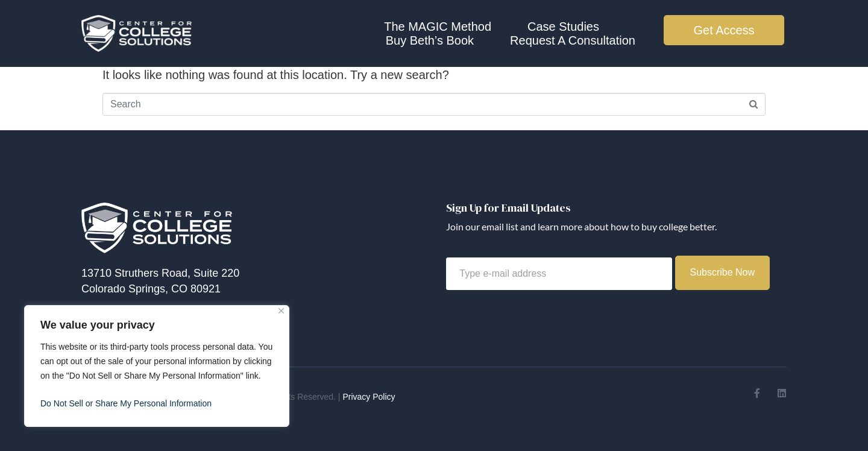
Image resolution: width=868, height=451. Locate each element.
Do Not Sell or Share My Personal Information (126, 403)
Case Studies (563, 27)
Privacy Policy (369, 397)
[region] (157, 366)
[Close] (281, 311)
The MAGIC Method (438, 27)
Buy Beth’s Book (430, 40)
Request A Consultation (573, 40)
